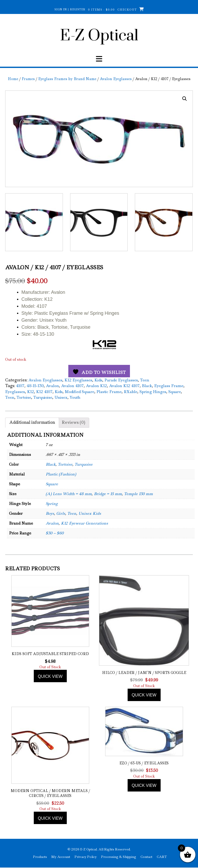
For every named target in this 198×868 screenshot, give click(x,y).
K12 (31, 391)
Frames (28, 79)
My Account (61, 857)
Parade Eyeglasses (121, 380)
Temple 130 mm (138, 494)
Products (40, 857)
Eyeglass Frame (169, 386)
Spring (52, 504)
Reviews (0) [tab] (73, 422)
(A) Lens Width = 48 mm (69, 494)
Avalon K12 (96, 386)
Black (147, 386)
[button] (185, 99)
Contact (146, 857)
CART (162, 857)
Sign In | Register (70, 9)
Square (175, 391)
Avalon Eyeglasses (116, 79)
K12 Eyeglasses (78, 380)
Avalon (52, 386)
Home (13, 79)
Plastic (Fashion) (61, 474)
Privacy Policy (86, 857)
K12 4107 (44, 391)
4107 (20, 386)
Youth (75, 397)
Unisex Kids (90, 513)
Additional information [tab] (32, 422)
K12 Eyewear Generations (84, 523)
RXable (131, 391)
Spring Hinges (153, 391)
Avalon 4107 (72, 386)
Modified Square (80, 391)
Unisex (61, 397)
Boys (50, 513)
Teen (145, 380)
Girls (61, 513)
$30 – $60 (55, 533)
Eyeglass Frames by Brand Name (67, 79)
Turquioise (43, 397)
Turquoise (84, 464)
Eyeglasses (15, 391)
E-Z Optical (99, 36)
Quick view (50, 676)
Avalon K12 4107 (124, 386)
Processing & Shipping (119, 857)
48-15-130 (35, 386)
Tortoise (24, 397)
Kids (98, 380)
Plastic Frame (109, 391)
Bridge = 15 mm (108, 494)
